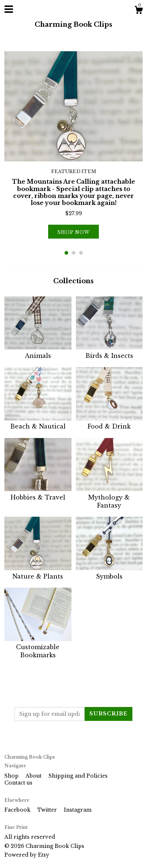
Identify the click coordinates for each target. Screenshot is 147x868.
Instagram (78, 810)
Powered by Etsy (27, 855)
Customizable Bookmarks (38, 647)
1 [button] (66, 253)
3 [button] (81, 253)
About (34, 776)
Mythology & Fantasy (109, 497)
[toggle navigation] (9, 9)
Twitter (48, 810)
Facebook (18, 810)
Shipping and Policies (78, 776)
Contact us (18, 783)
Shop (12, 776)
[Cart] (139, 11)
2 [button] (74, 253)
